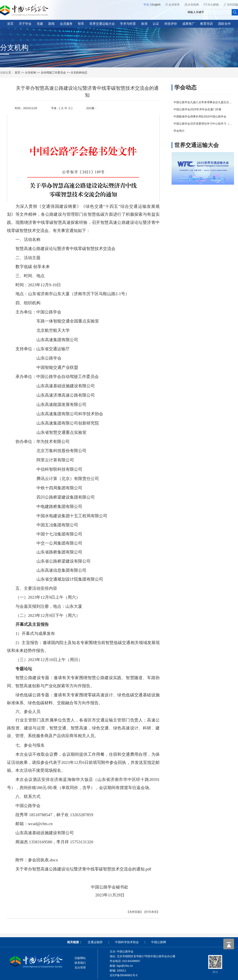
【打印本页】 (151, 912)
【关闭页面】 (135, 912)
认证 (156, 24)
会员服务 (66, 24)
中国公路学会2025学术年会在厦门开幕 (197, 109)
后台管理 (80, 968)
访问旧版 (232, 5)
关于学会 (25, 24)
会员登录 (174, 5)
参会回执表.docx (43, 860)
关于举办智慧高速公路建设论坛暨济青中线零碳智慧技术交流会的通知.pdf (83, 869)
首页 (10, 24)
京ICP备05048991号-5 (124, 975)
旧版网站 (80, 958)
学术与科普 (128, 24)
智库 (81, 24)
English (156, 5)
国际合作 (225, 24)
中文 (146, 5)
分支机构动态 (79, 73)
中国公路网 (159, 942)
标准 (144, 24)
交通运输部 (95, 942)
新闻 (51, 24)
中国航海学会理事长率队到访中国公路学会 (200, 116)
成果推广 (189, 24)
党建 (40, 24)
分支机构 (193, 5)
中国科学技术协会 (127, 942)
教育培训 (206, 24)
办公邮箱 (213, 5)
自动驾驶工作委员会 (53, 73)
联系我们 (80, 963)
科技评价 (171, 24)
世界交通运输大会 (102, 24)
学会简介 (179, 131)
